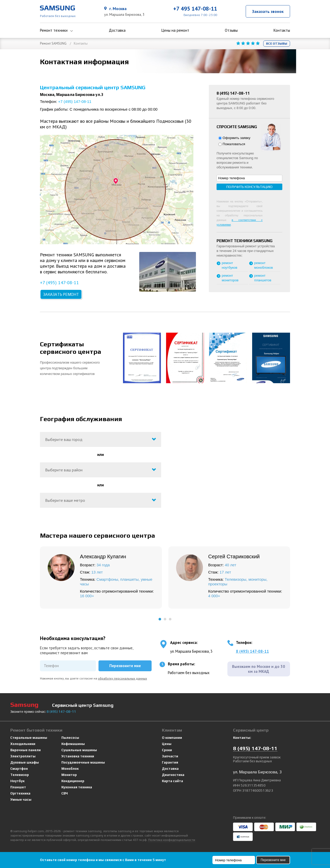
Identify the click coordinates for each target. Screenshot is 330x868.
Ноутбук (17, 781)
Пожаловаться (232, 144)
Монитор (69, 775)
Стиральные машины (29, 738)
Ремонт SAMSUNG (53, 43)
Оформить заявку (234, 138)
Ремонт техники (56, 30)
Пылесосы (70, 738)
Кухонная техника (77, 787)
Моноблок (70, 769)
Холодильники (23, 744)
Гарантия (170, 762)
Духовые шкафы (25, 762)
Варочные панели (26, 750)
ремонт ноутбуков (229, 265)
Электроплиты (23, 756)
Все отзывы (277, 44)
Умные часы (21, 800)
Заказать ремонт (61, 294)
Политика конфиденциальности (172, 840)
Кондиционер (73, 781)
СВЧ (65, 793)
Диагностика (173, 775)
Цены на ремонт (175, 30)
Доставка (117, 30)
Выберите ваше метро (65, 500)
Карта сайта (172, 781)
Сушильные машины (79, 750)
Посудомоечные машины (83, 762)
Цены (167, 744)
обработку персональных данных (122, 678)
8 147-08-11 (61, 712)
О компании (172, 738)
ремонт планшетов (263, 278)
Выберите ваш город (64, 439)
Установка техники (78, 756)
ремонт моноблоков (263, 265)
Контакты (282, 30)
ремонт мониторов (230, 278)
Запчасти (170, 756)
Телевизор (20, 775)
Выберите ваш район (64, 470)
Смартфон (19, 769)
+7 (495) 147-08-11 (75, 101)
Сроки (167, 750)
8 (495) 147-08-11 (252, 651)
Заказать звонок (268, 11)
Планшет (18, 787)
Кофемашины (73, 744)
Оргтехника (20, 793)
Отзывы (231, 30)
